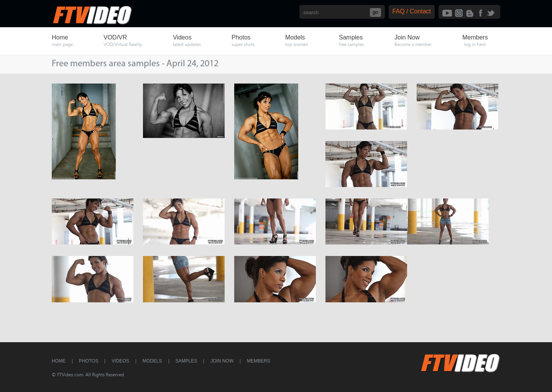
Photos (89, 361)
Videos (120, 361)
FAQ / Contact (412, 11)
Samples (186, 361)
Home (59, 361)
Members (259, 361)
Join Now (222, 361)
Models (152, 361)
